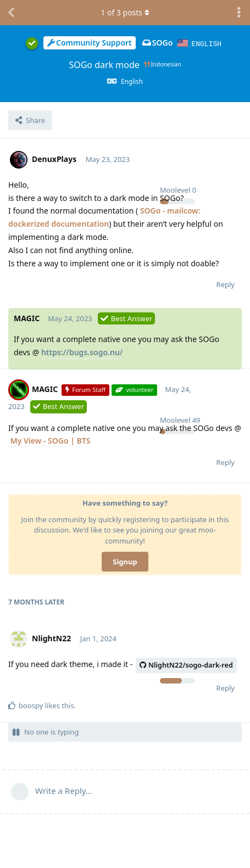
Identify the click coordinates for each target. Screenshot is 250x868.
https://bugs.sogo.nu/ (82, 352)
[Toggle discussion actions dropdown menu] (239, 13)
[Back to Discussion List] (11, 13)
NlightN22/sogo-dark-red (186, 665)
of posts (125, 12)
